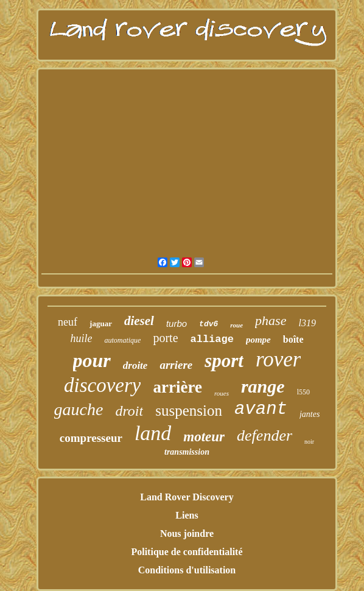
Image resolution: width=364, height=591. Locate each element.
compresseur (91, 438)
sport (224, 361)
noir (309, 442)
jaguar (101, 323)
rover (278, 359)
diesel (139, 321)
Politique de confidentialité (187, 552)
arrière (177, 387)
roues (222, 393)
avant (261, 409)
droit (129, 411)
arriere (176, 365)
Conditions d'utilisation (187, 570)
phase (271, 320)
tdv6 (208, 324)
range (263, 386)
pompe (258, 340)
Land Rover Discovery (187, 497)
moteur (204, 437)
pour (92, 360)
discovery (102, 385)
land (153, 433)
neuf (68, 322)
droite (135, 365)
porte (165, 338)
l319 (307, 323)
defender (264, 435)
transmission (187, 452)
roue (236, 325)
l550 (303, 392)
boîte (293, 339)
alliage (212, 339)
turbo (177, 323)
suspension (189, 411)
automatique (122, 340)
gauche (79, 409)
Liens (187, 515)
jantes (310, 414)
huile (81, 338)
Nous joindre (187, 533)
